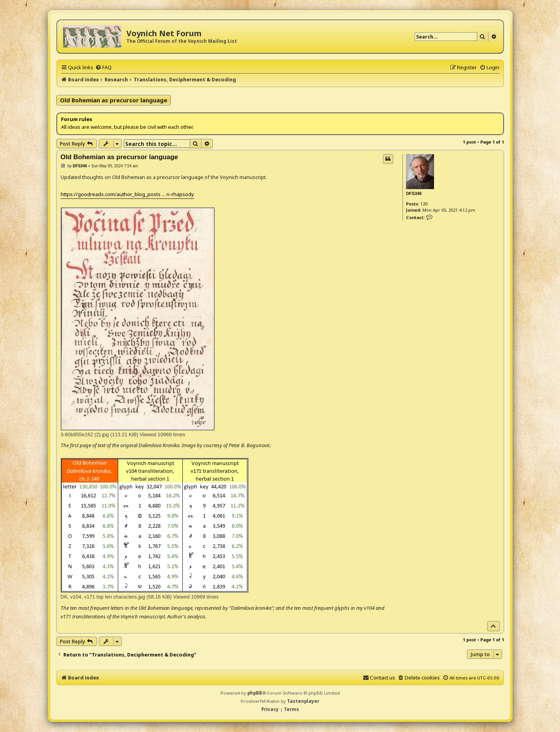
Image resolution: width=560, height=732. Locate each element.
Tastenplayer (303, 701)
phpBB (255, 693)
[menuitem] (103, 67)
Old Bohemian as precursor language (114, 100)
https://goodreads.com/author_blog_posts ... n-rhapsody (127, 194)
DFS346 (414, 193)
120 (424, 204)
